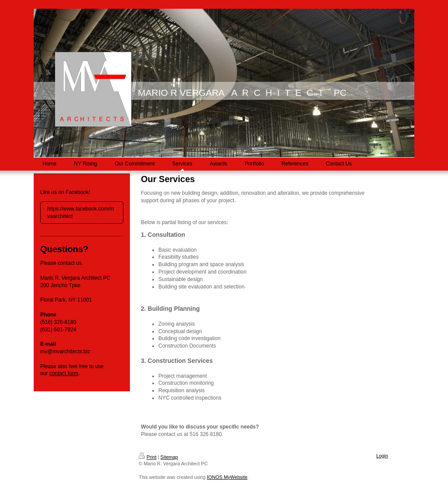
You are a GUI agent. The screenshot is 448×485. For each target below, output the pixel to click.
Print (148, 457)
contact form (64, 373)
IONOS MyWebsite (227, 477)
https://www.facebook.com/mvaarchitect (81, 213)
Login (382, 456)
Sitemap (169, 457)
